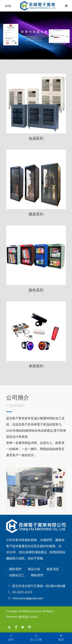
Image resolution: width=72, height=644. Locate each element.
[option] (36, 35)
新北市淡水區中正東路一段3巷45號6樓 (39, 586)
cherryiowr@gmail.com (28, 598)
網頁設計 (24, 617)
